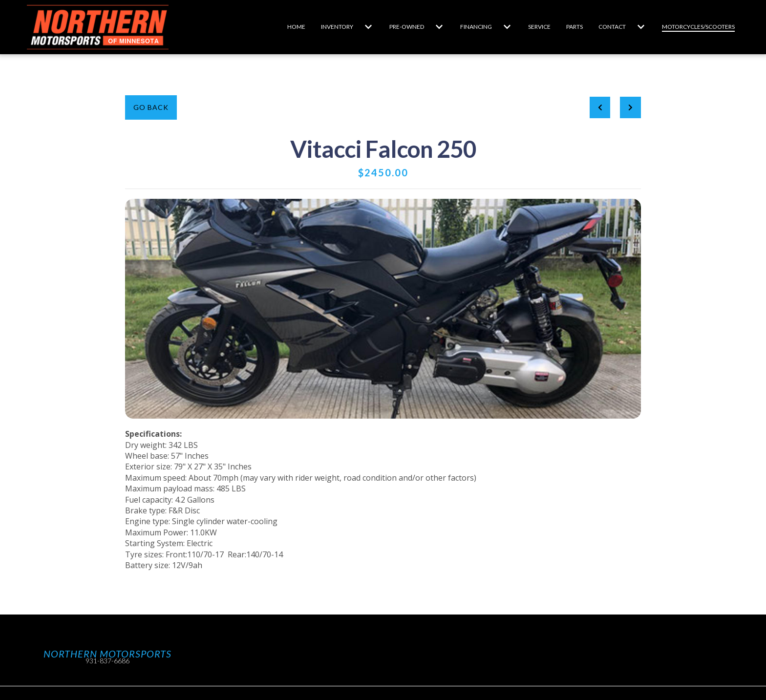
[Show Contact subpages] (641, 27)
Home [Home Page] (296, 27)
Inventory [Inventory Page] (337, 27)
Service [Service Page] (539, 27)
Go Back (151, 107)
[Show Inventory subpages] (368, 27)
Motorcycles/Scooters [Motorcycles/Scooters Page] (698, 27)
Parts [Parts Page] (574, 27)
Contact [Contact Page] (612, 27)
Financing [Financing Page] (476, 27)
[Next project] (630, 107)
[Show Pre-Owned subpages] (439, 27)
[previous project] (600, 107)
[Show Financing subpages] (507, 27)
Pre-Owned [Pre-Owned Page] (407, 27)
